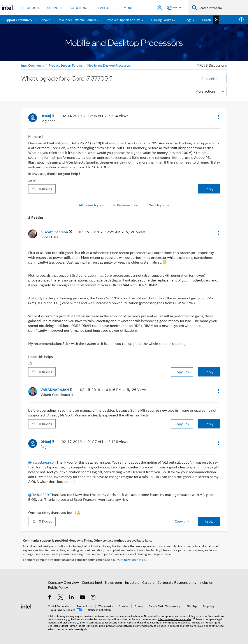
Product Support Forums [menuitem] (124, 20)
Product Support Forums (66, 65)
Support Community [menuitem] (18, 20)
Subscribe (209, 79)
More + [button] (130, 8)
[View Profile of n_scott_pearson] (56, 232)
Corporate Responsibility (177, 582)
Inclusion (206, 582)
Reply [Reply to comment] (209, 372)
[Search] (194, 8)
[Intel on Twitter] (61, 598)
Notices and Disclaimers (62, 622)
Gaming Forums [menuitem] (162, 20)
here (148, 540)
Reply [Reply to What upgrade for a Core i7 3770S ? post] (209, 189)
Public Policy (58, 587)
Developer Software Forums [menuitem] (77, 20)
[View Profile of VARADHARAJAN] (56, 390)
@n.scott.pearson (42, 462)
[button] (218, 117)
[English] (174, 8)
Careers (148, 582)
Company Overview (63, 582)
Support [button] (55, 8)
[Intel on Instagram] (93, 598)
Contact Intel (92, 582)
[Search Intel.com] (222, 8)
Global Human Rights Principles (79, 626)
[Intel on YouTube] (82, 598)
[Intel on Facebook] (50, 598)
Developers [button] (106, 8)
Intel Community (33, 65)
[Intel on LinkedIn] (72, 598)
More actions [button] (206, 91)
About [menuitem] (46, 20)
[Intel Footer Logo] (27, 606)
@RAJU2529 (39, 495)
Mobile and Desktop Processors (109, 65)
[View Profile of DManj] (47, 116)
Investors (132, 582)
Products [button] (31, 8)
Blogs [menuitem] (188, 20)
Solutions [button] (79, 8)
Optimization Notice (132, 559)
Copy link (182, 372)
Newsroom (113, 582)
